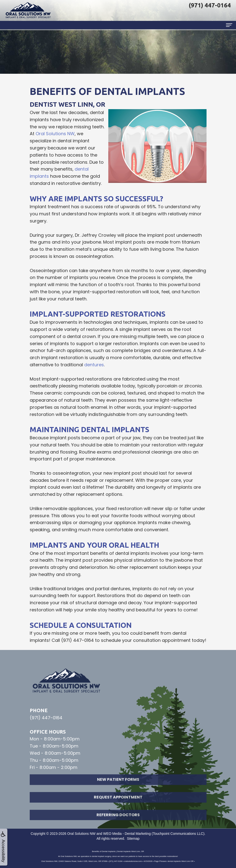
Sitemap (133, 839)
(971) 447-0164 (77, 640)
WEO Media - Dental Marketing (127, 834)
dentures (94, 365)
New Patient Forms (118, 786)
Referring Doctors (118, 821)
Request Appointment (118, 803)
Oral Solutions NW (55, 134)
